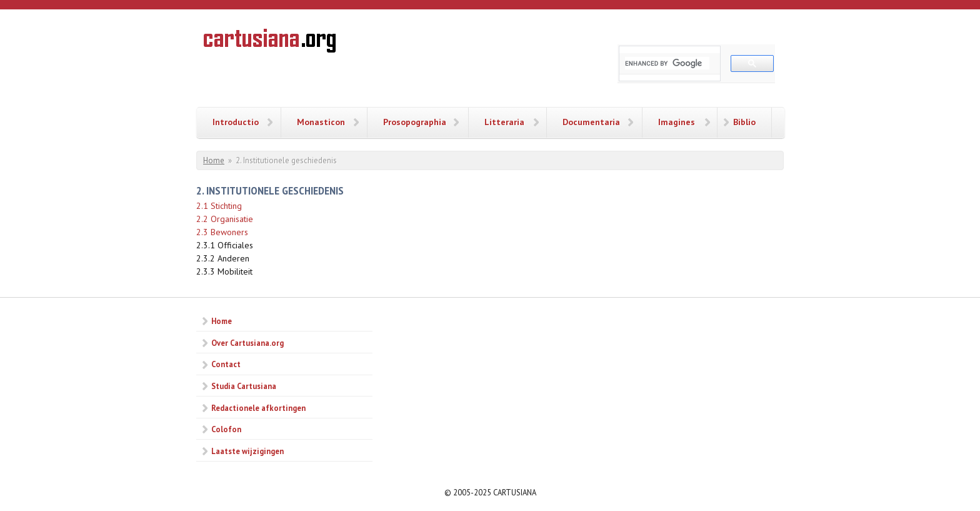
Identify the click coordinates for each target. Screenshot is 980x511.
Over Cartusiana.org (247, 343)
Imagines (677, 122)
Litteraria (504, 122)
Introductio (236, 122)
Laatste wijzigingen (247, 451)
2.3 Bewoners (222, 232)
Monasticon (321, 122)
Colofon (226, 429)
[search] (667, 63)
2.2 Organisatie (225, 219)
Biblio (744, 122)
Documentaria (591, 122)
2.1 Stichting (219, 206)
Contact (226, 364)
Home (214, 160)
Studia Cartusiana (244, 386)
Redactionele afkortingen (258, 408)
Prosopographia (415, 122)
